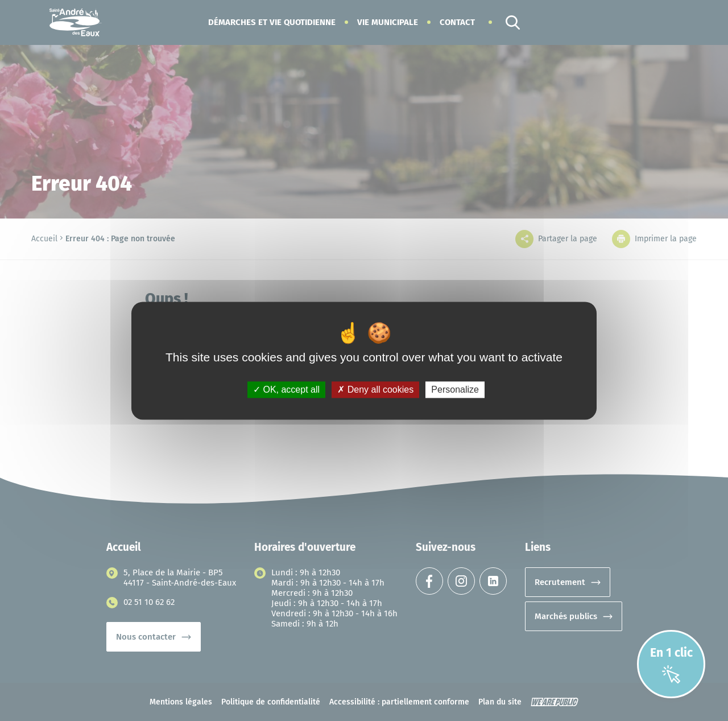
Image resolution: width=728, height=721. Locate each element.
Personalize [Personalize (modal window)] (455, 390)
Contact (457, 22)
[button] (272, 22)
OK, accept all (286, 390)
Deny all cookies (375, 390)
